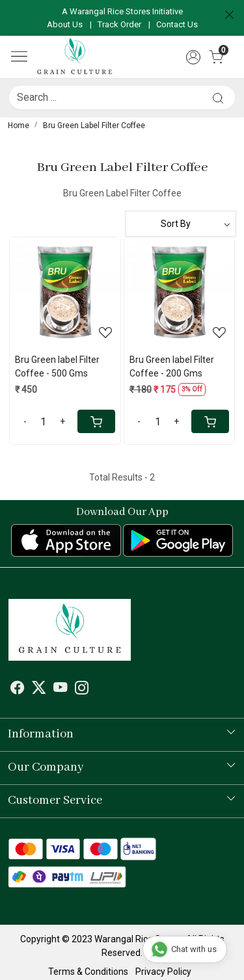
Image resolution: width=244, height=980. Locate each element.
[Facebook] (18, 689)
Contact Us (177, 24)
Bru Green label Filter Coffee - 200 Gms (172, 366)
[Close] (229, 15)
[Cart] (96, 421)
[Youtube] (61, 689)
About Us (65, 24)
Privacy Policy (163, 972)
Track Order (119, 24)
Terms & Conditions (88, 972)
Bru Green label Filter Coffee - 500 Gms (57, 366)
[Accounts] (193, 57)
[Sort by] (181, 224)
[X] (39, 689)
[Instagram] (82, 689)
